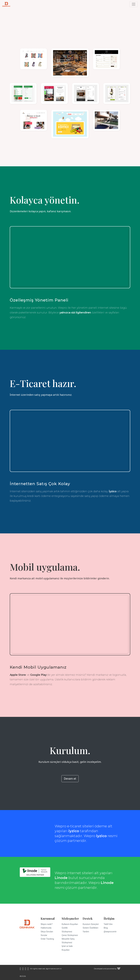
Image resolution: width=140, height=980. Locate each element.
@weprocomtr (110, 932)
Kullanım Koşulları (70, 924)
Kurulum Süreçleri (91, 924)
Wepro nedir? (47, 924)
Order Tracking (47, 939)
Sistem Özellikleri (90, 928)
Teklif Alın (108, 924)
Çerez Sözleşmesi (70, 935)
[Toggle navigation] (134, 4)
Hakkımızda (46, 928)
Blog (106, 928)
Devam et (70, 779)
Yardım (86, 932)
